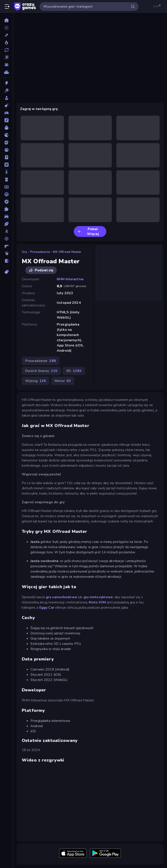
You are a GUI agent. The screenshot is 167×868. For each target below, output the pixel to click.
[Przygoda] (6, 202)
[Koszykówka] (6, 150)
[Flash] (6, 120)
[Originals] (6, 57)
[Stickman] (6, 231)
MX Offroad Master (67, 252)
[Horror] (6, 128)
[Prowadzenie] (6, 194)
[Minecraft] (6, 165)
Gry (24, 252)
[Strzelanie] (6, 239)
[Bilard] (6, 91)
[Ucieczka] (6, 261)
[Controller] (6, 113)
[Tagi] (6, 272)
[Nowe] (6, 35)
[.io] (6, 135)
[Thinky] (6, 253)
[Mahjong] (6, 157)
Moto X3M (97, 602)
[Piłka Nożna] (6, 187)
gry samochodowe (61, 597)
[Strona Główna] (6, 20)
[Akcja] (6, 83)
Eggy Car (47, 608)
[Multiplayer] (6, 65)
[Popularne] (6, 42)
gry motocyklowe (98, 597)
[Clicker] (6, 105)
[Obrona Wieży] (6, 179)
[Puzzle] (6, 209)
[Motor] (6, 172)
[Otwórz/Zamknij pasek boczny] (7, 7)
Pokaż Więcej (88, 231)
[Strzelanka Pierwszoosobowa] (6, 246)
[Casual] (6, 98)
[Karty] (6, 142)
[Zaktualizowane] (6, 50)
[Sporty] (6, 224)
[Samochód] (6, 216)
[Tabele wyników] (6, 72)
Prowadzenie (40, 252)
